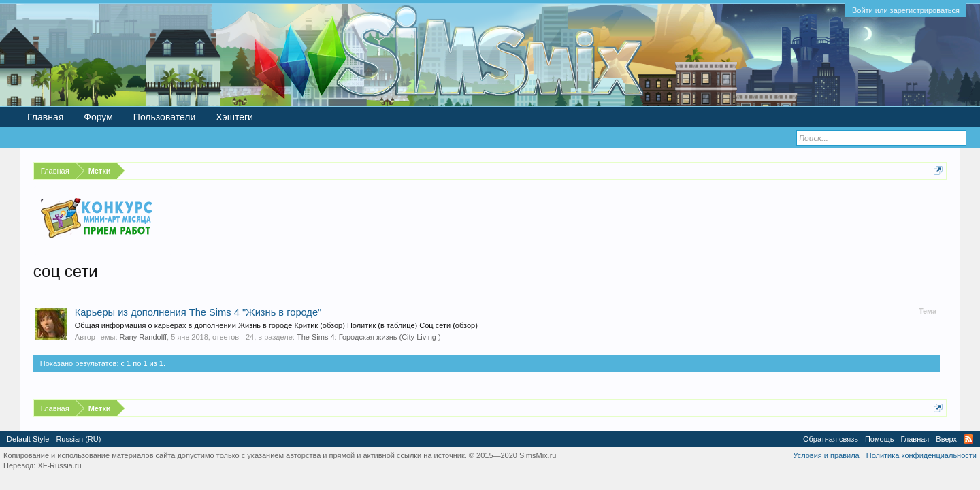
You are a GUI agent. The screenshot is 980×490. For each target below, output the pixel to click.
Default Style (28, 439)
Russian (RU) (78, 439)
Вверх (946, 439)
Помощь (880, 439)
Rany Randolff (144, 337)
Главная (45, 117)
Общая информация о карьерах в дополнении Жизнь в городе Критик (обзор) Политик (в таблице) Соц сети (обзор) (276, 325)
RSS (968, 439)
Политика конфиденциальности (921, 455)
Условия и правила (826, 455)
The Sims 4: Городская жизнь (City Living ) (369, 337)
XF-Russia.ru (59, 465)
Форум (98, 117)
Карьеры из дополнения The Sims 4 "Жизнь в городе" (198, 312)
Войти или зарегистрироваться (906, 10)
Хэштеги (234, 117)
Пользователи (164, 117)
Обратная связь (831, 439)
